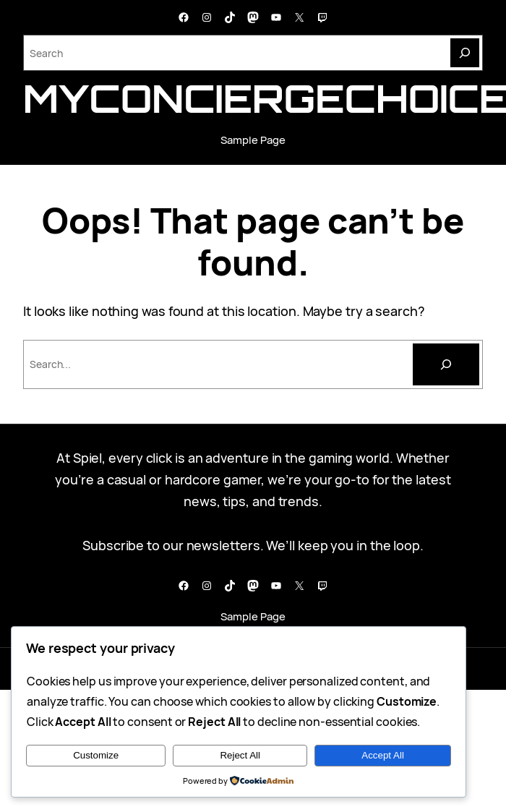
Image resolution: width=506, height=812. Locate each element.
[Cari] (446, 364)
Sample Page (253, 140)
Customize (96, 755)
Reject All (240, 755)
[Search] (465, 53)
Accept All (383, 755)
